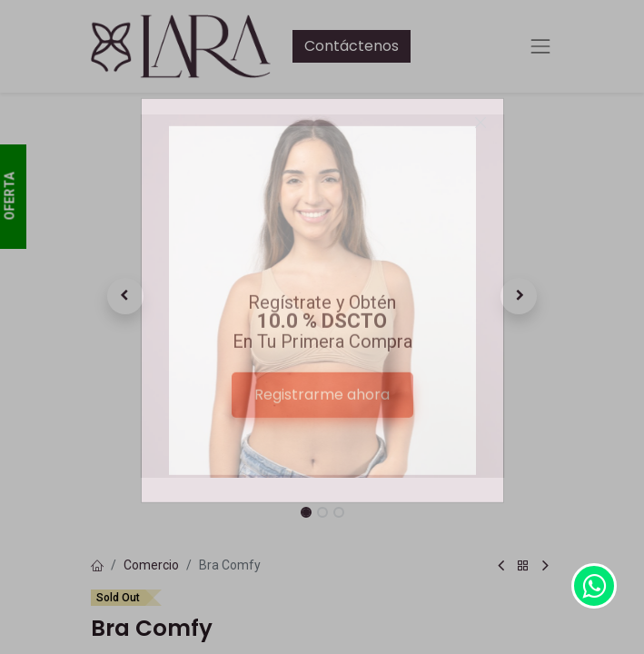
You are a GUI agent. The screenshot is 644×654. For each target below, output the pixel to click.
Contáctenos (352, 46)
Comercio (151, 565)
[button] (126, 296)
